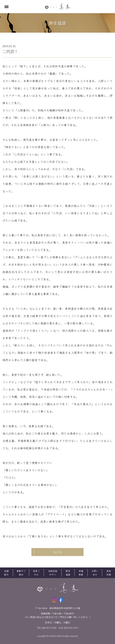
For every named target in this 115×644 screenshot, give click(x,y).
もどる (57, 552)
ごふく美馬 (57, 7)
